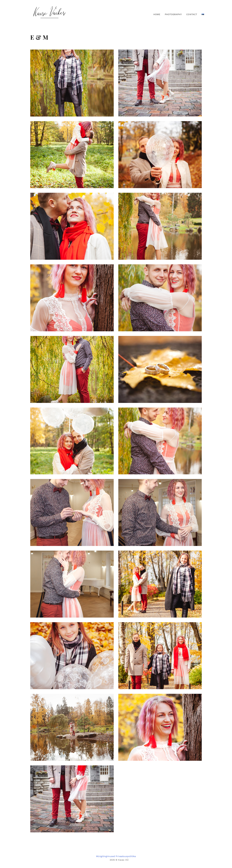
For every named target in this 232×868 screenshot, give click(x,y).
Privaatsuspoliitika (126, 856)
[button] (202, 15)
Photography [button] (173, 14)
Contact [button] (192, 14)
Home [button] (157, 14)
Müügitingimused (105, 856)
